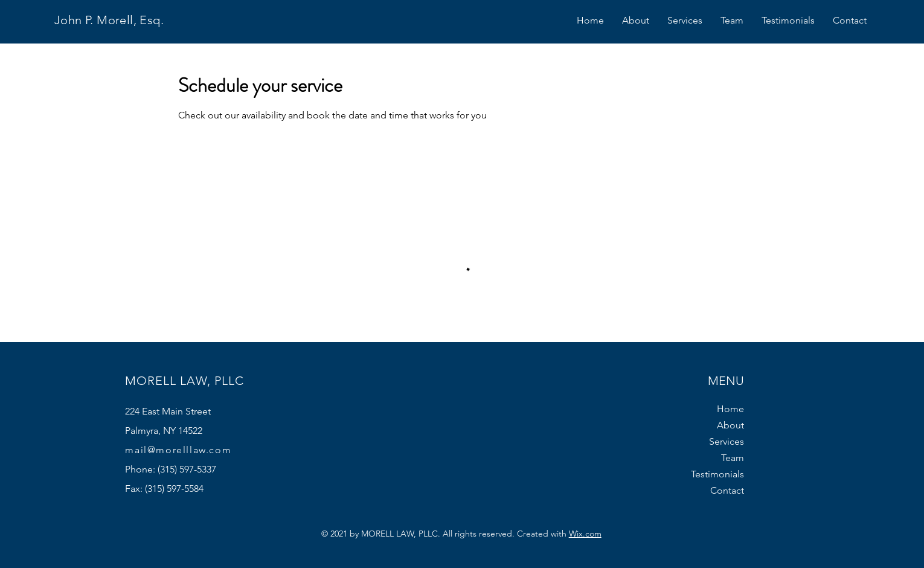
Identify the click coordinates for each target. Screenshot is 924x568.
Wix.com (585, 534)
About (730, 425)
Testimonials (717, 474)
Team (733, 458)
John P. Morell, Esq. (109, 20)
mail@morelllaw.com (178, 450)
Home (730, 409)
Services (727, 441)
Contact (727, 490)
